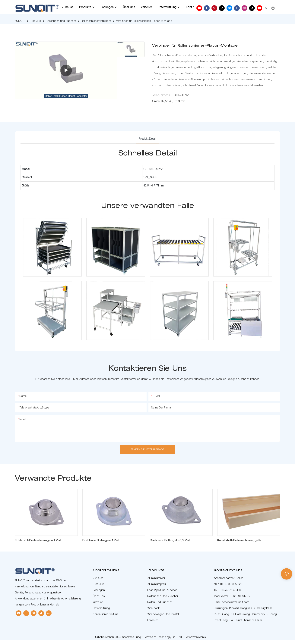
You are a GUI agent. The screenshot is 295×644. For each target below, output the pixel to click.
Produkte (35, 21)
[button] (193, 7)
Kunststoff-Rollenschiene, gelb (239, 541)
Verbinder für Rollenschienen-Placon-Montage (144, 21)
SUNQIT (20, 21)
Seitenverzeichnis (195, 637)
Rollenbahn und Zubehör (61, 21)
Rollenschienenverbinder (96, 21)
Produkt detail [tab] (147, 139)
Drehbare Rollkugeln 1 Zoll (101, 541)
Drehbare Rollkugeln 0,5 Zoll (170, 541)
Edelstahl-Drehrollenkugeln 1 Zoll (38, 541)
